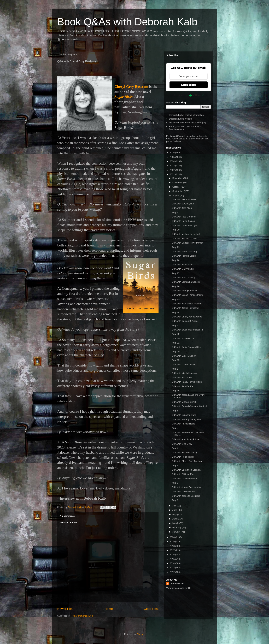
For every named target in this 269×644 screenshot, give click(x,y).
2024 (172, 161)
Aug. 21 (176, 343)
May (175, 514)
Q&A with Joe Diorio (182, 378)
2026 (172, 153)
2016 (172, 555)
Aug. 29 (176, 247)
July (175, 506)
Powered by (189, 95)
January (177, 532)
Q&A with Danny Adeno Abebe (187, 317)
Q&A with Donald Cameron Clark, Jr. (190, 406)
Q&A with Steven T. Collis (184, 238)
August (176, 196)
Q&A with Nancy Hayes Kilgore (187, 382)
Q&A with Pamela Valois (184, 256)
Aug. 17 (176, 369)
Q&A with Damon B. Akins (185, 321)
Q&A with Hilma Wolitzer (184, 199)
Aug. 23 (176, 325)
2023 (172, 166)
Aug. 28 (176, 260)
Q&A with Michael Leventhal (186, 234)
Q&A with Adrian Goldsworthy (186, 487)
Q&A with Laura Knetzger (184, 225)
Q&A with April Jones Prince (186, 439)
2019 (172, 542)
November (178, 183)
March (176, 523)
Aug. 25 (176, 299)
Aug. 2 (175, 483)
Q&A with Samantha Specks (186, 282)
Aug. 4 (175, 448)
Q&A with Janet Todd (182, 265)
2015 (172, 559)
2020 (172, 537)
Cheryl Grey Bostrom (131, 87)
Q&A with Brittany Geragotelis (186, 419)
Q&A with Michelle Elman (184, 479)
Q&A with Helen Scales (183, 221)
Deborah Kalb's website (181, 119)
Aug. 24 (176, 312)
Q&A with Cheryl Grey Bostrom (187, 461)
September (178, 191)
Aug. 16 (176, 391)
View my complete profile (179, 588)
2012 (172, 572)
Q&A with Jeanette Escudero (186, 496)
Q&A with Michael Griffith (184, 402)
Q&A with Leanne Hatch (184, 365)
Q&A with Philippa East (183, 474)
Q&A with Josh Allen (182, 208)
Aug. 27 (176, 273)
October (177, 187)
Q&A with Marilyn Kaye (183, 269)
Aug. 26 (176, 286)
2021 (172, 174)
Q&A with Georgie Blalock (185, 291)
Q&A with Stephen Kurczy (185, 453)
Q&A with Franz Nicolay (183, 278)
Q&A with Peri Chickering (184, 252)
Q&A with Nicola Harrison (184, 373)
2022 (172, 170)
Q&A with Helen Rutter (183, 457)
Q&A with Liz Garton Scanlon (186, 470)
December (178, 178)
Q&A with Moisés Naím (183, 492)
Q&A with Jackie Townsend (185, 308)
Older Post (151, 609)
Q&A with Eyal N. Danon (184, 356)
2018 (172, 546)
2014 (172, 563)
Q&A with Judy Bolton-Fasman (187, 304)
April (175, 519)
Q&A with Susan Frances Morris (188, 295)
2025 (172, 157)
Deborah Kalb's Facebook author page (188, 123)
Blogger (140, 634)
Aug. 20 (176, 351)
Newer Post (65, 609)
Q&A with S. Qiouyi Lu (183, 204)
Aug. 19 (176, 360)
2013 (172, 568)
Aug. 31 (176, 212)
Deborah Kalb (177, 584)
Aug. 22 (176, 334)
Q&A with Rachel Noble (183, 424)
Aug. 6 (175, 411)
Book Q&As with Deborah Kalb (127, 22)
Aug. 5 (175, 428)
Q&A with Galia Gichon (183, 338)
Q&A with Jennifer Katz (183, 386)
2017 (172, 550)
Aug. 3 (175, 466)
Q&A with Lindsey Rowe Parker (187, 243)
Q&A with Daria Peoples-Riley (186, 347)
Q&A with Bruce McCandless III (187, 330)
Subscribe (189, 85)
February (177, 527)
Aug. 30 (176, 230)
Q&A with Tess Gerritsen (184, 217)
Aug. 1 (175, 500)
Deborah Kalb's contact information (186, 115)
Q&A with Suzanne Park (184, 415)
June (175, 510)
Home (109, 609)
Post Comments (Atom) (83, 616)
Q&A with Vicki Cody (182, 444)
